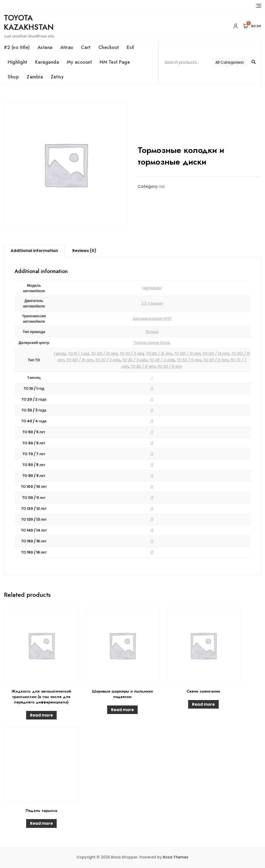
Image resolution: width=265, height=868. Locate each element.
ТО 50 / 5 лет (189, 360)
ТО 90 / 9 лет (170, 366)
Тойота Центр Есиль (152, 343)
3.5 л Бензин (152, 303)
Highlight (18, 62)
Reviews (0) (84, 251)
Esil (130, 47)
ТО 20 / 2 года (108, 360)
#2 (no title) (17, 47)
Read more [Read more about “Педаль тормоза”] (41, 823)
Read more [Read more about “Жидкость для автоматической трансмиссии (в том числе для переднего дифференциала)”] (41, 715)
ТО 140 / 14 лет (216, 354)
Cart (86, 47)
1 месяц (60, 354)
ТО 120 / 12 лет (159, 354)
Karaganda (47, 62)
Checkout (109, 47)
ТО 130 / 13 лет (187, 354)
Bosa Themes (176, 857)
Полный (152, 332)
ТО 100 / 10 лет (104, 354)
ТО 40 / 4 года (162, 360)
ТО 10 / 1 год (78, 354)
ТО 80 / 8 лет (143, 366)
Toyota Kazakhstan (29, 22)
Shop (13, 77)
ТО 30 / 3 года (135, 360)
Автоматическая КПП (152, 319)
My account (79, 62)
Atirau (67, 47)
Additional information (34, 251)
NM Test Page (115, 62)
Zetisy (57, 77)
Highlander (152, 288)
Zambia (35, 77)
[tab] (34, 251)
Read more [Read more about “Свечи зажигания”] (203, 704)
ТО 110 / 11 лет (132, 354)
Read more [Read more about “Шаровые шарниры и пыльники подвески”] (122, 710)
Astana (45, 47)
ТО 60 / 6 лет (216, 360)
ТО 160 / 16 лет (80, 360)
